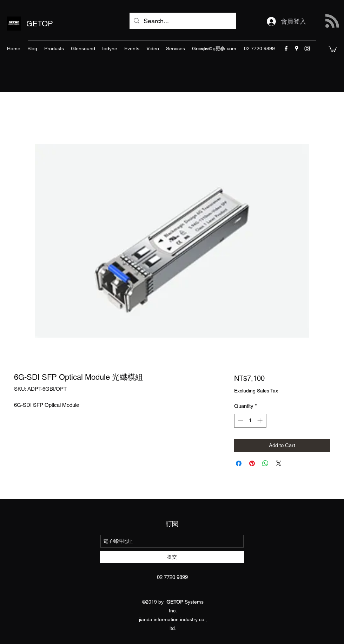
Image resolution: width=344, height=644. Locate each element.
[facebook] (286, 48)
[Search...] (182, 21)
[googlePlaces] (297, 48)
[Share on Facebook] (239, 463)
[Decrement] (240, 421)
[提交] (172, 557)
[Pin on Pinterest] (252, 463)
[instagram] (307, 48)
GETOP (40, 24)
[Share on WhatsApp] (265, 463)
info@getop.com (218, 48)
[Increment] (261, 421)
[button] (332, 48)
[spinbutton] (250, 421)
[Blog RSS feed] (332, 21)
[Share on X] (279, 463)
